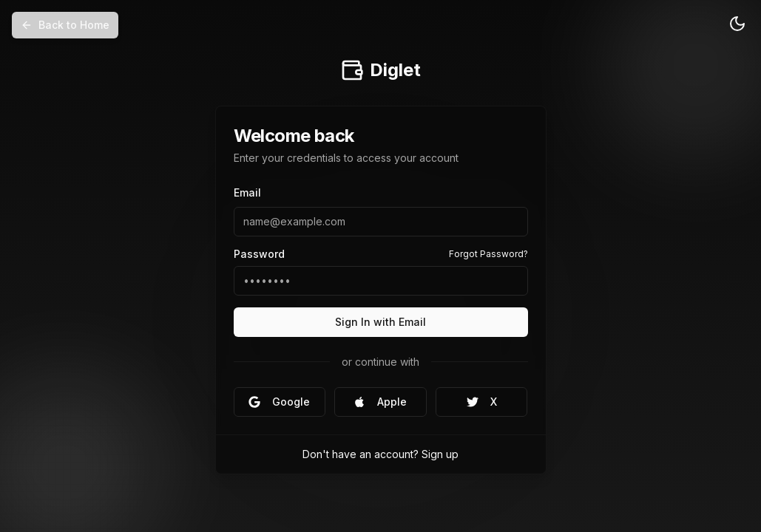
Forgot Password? (488, 254)
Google (279, 402)
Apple (380, 402)
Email (247, 192)
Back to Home (65, 25)
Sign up (440, 454)
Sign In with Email (380, 322)
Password (259, 254)
